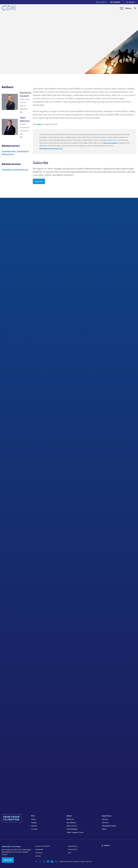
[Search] (135, 8)
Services (105, 823)
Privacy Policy (73, 849)
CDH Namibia (115, 2)
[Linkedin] (48, 862)
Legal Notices (73, 846)
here (39, 124)
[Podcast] (56, 862)
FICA (69, 853)
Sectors (105, 819)
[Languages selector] (131, 2)
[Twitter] (40, 862)
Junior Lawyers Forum (75, 832)
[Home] (9, 8)
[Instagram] (44, 862)
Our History (71, 823)
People (34, 823)
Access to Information (43, 846)
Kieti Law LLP (101, 2)
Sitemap (38, 856)
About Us (70, 819)
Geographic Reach (109, 826)
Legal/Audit (39, 849)
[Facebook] (36, 862)
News (104, 829)
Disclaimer (39, 853)
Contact (34, 829)
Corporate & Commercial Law (15, 170)
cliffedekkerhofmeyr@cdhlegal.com (51, 149)
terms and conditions (110, 143)
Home (34, 819)
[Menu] (126, 8)
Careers (34, 826)
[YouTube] (52, 862)
